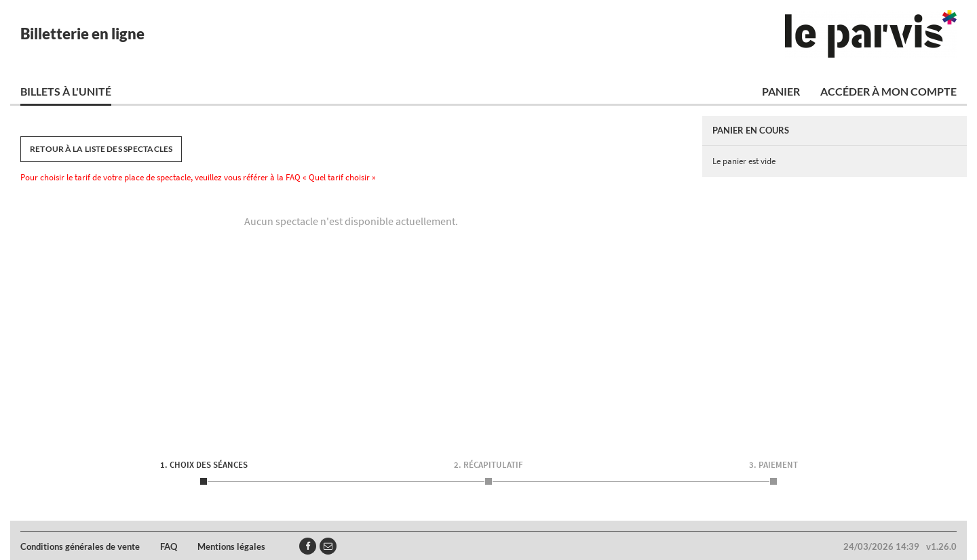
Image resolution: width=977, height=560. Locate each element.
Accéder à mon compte (888, 91)
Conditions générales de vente (80, 546)
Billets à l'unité (66, 91)
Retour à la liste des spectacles (101, 149)
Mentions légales (231, 546)
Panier (781, 91)
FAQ (169, 546)
